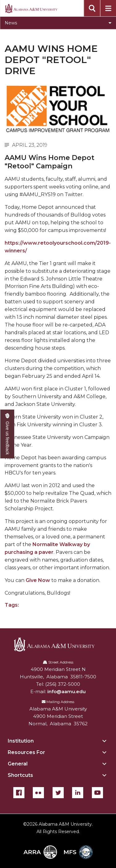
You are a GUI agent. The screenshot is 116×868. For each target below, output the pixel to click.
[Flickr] (38, 793)
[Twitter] (58, 793)
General (18, 764)
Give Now (38, 580)
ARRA (40, 852)
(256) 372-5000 (63, 684)
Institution (21, 741)
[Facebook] (19, 793)
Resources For (26, 752)
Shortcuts (20, 775)
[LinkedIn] (78, 793)
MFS (78, 852)
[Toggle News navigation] (58, 23)
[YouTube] (97, 793)
